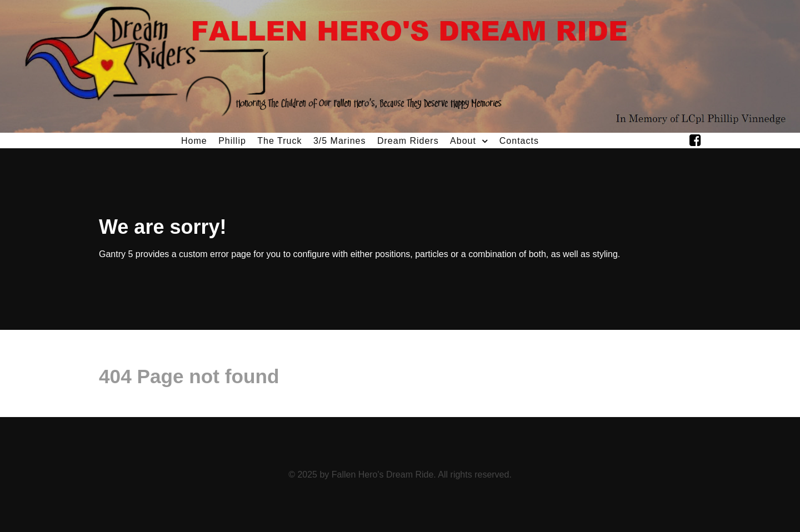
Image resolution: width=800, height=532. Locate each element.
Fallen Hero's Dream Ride (383, 475)
